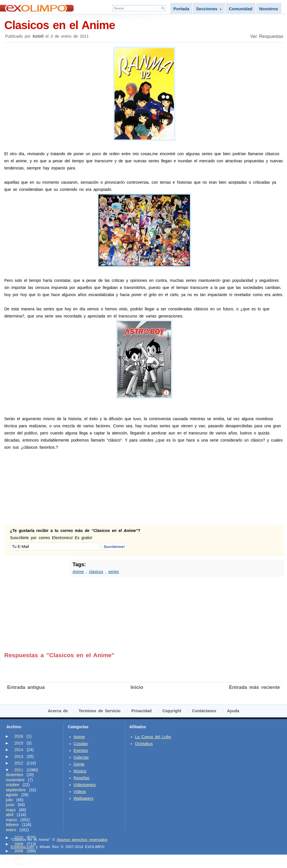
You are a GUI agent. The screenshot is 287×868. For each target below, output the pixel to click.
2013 (19, 756)
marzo (12, 820)
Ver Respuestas (267, 36)
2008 (19, 851)
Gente (79, 764)
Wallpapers (84, 798)
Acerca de (58, 711)
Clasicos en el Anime (144, 25)
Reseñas (82, 778)
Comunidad (241, 9)
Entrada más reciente (254, 687)
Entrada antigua (26, 687)
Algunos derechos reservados (82, 840)
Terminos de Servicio (100, 711)
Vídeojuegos (85, 785)
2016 (19, 736)
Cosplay (81, 744)
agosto (12, 795)
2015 (19, 743)
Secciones (209, 9)
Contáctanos (204, 711)
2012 (19, 763)
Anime (78, 572)
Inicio (137, 687)
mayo (11, 810)
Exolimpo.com (23, 847)
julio (10, 800)
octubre (13, 785)
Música (80, 771)
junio (10, 805)
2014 (19, 750)
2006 (19, 864)
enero (11, 830)
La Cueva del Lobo (153, 737)
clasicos (96, 572)
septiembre (16, 790)
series (114, 572)
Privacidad (142, 711)
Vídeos (80, 792)
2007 (19, 857)
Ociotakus (144, 744)
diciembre (15, 775)
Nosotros (269, 9)
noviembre (15, 780)
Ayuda (233, 711)
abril (10, 815)
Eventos (81, 750)
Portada (181, 9)
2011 (19, 770)
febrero (12, 825)
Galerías (81, 757)
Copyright (172, 711)
